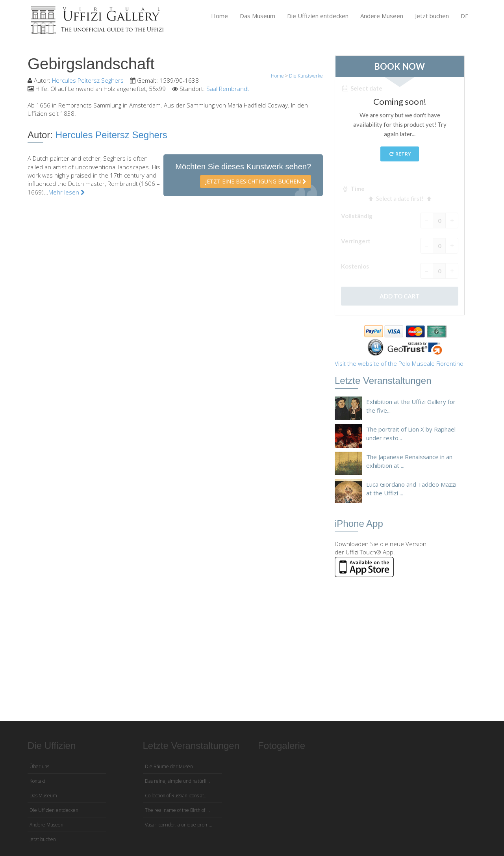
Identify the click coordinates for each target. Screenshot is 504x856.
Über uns (39, 766)
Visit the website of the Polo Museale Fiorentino (399, 363)
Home (220, 16)
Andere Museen (382, 16)
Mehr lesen (67, 192)
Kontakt (37, 781)
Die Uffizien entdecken (318, 16)
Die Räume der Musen (169, 766)
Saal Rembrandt (228, 89)
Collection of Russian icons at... (176, 796)
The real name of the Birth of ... (177, 810)
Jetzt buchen (432, 16)
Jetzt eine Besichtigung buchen (256, 181)
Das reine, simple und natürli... (177, 781)
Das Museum (258, 16)
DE (465, 16)
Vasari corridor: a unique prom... (179, 825)
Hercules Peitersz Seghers (88, 80)
